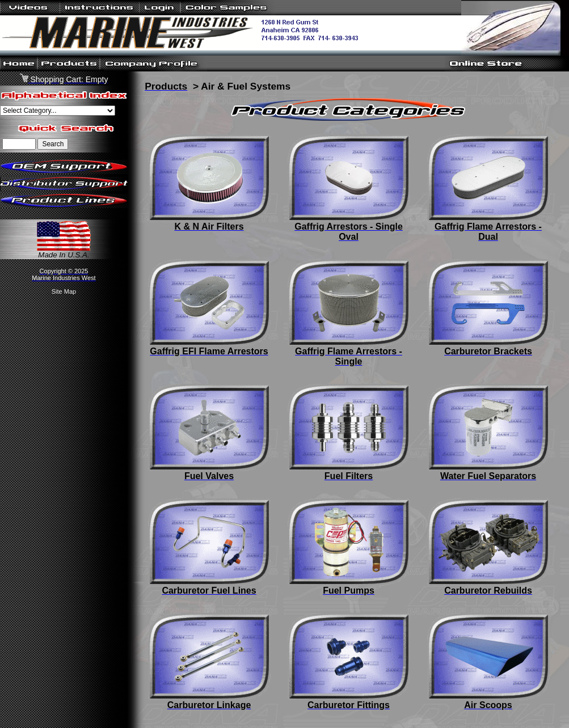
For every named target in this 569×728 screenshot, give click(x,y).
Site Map (64, 291)
